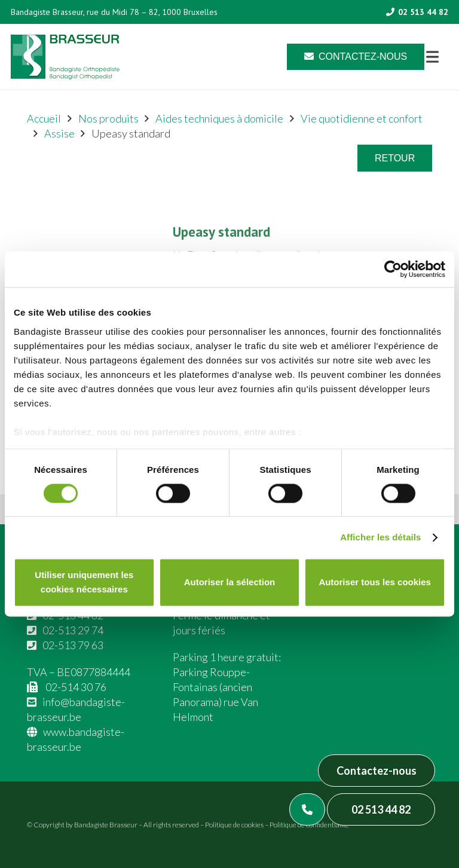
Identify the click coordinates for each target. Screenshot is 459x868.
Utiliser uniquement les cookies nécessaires (84, 583)
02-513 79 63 (73, 645)
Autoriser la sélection (230, 583)
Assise (59, 133)
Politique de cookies (234, 825)
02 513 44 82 (381, 809)
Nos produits (108, 118)
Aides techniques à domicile (219, 118)
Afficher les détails (380, 537)
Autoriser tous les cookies (375, 583)
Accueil (44, 118)
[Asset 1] (65, 57)
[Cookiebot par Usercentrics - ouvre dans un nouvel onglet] (393, 269)
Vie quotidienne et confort (362, 118)
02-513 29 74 (73, 630)
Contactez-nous (377, 771)
